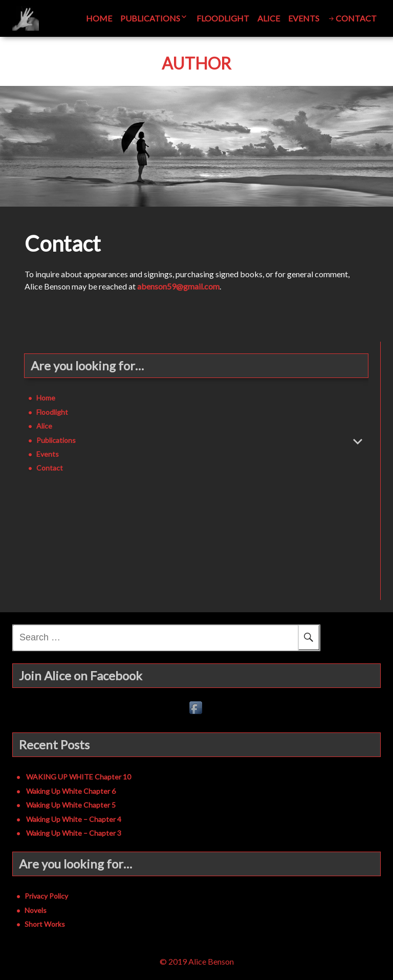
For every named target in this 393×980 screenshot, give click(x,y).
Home (99, 18)
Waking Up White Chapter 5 (71, 805)
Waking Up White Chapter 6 (71, 791)
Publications (150, 18)
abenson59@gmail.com (178, 286)
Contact (356, 18)
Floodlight (223, 18)
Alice (269, 18)
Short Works (45, 924)
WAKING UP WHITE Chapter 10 (79, 777)
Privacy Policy (46, 896)
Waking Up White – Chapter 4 (74, 819)
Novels (36, 910)
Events (304, 18)
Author (196, 63)
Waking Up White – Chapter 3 (74, 833)
